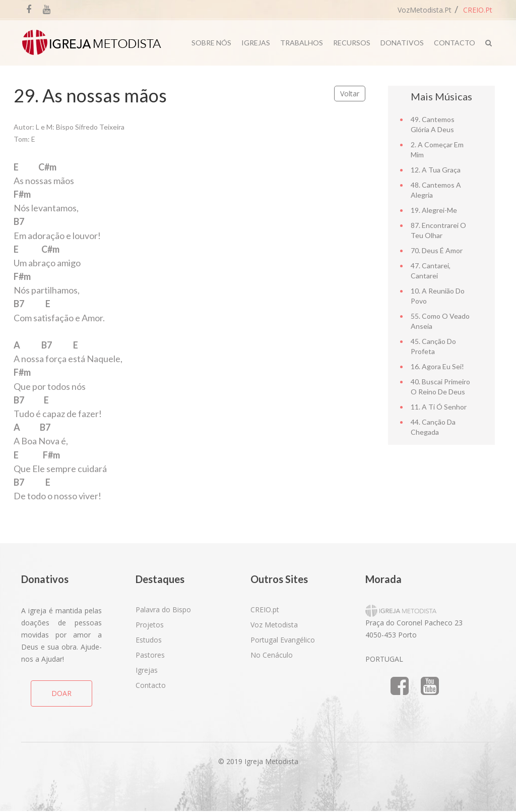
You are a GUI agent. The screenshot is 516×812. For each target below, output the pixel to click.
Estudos (149, 640)
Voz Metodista (274, 625)
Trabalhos (302, 43)
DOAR (61, 693)
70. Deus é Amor (437, 250)
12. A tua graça (436, 170)
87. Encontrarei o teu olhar (438, 230)
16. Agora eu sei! (437, 366)
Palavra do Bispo (163, 610)
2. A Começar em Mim (437, 150)
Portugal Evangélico (283, 640)
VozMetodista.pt (425, 10)
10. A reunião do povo (438, 296)
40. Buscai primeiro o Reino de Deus (440, 387)
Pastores (150, 655)
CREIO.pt (478, 10)
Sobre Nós (211, 43)
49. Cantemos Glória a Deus (433, 124)
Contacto (455, 43)
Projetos (150, 625)
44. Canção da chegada (433, 427)
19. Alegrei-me (434, 210)
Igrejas (256, 43)
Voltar (350, 94)
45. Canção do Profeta (433, 346)
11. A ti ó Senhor (439, 407)
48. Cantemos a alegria (436, 190)
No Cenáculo (272, 655)
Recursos (352, 43)
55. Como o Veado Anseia (440, 321)
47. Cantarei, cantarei (431, 271)
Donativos (402, 43)
